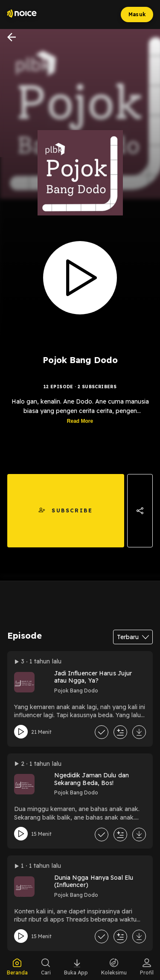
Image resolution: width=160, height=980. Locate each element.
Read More (80, 422)
